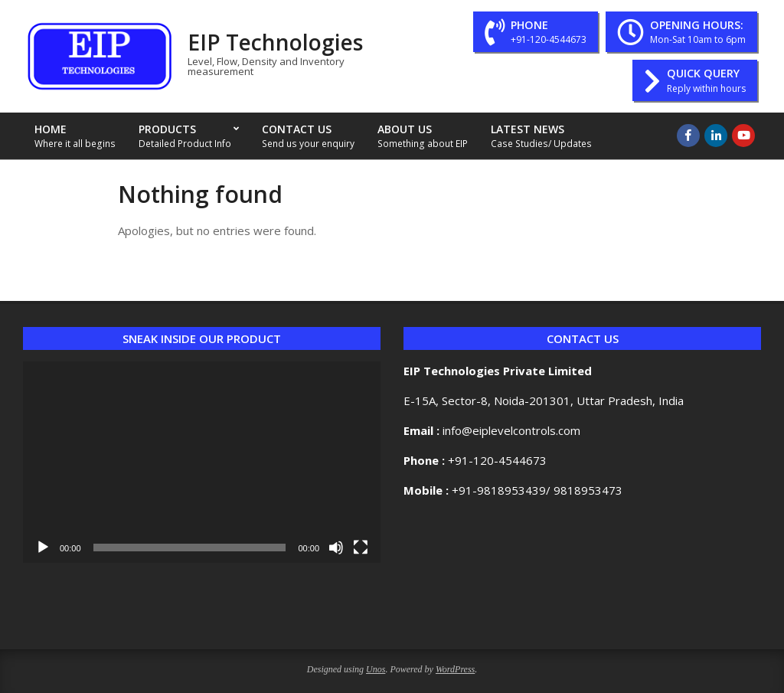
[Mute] (336, 548)
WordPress (455, 669)
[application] (202, 462)
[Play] (43, 548)
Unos (376, 669)
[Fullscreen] (361, 548)
